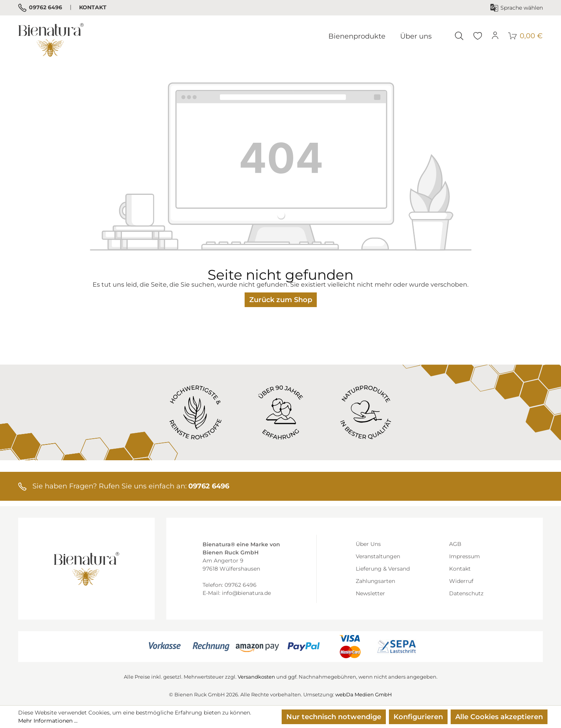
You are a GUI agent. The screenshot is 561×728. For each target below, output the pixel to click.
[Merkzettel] (478, 36)
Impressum (465, 556)
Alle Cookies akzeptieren (499, 717)
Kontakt (93, 7)
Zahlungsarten (375, 581)
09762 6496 (40, 8)
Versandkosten (256, 677)
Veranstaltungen (378, 556)
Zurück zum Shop (281, 300)
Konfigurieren (418, 717)
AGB (455, 544)
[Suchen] (459, 36)
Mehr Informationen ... (48, 721)
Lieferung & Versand (383, 569)
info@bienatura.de (246, 593)
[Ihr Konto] (495, 36)
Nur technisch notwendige (334, 717)
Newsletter (370, 593)
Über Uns (368, 544)
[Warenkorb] (526, 36)
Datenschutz (466, 593)
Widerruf (461, 581)
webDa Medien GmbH (364, 694)
